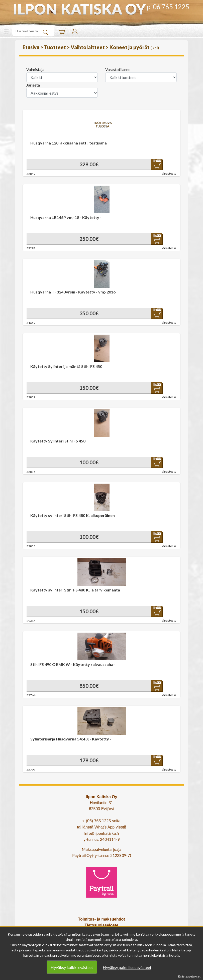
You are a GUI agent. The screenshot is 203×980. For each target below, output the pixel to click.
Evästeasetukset (189, 976)
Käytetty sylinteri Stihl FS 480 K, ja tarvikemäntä (75, 590)
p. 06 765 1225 (168, 7)
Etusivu (31, 47)
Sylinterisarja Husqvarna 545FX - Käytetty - (71, 739)
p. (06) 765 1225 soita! (101, 821)
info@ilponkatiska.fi (102, 833)
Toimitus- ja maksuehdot (101, 919)
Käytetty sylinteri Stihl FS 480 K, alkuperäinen (73, 515)
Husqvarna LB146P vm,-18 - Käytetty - (66, 217)
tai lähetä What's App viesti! (101, 827)
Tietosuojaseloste (102, 925)
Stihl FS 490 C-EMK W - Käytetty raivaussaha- (73, 664)
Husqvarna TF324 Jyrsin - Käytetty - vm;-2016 (73, 292)
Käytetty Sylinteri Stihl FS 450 (58, 441)
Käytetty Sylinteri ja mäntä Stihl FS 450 (66, 366)
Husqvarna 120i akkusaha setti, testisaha (69, 143)
